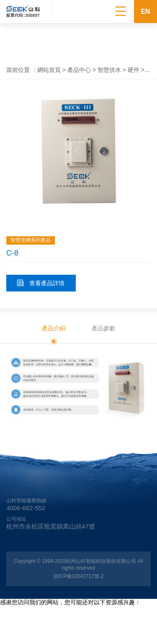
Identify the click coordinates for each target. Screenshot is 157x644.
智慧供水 (109, 70)
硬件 (134, 70)
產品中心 (79, 70)
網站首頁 (49, 70)
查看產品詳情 (41, 283)
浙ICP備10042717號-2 (78, 576)
